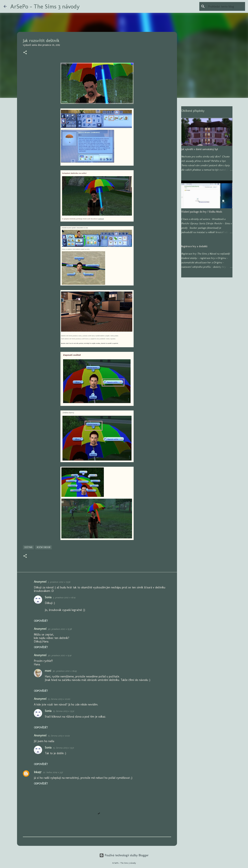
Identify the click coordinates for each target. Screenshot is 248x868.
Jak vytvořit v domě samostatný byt (200, 149)
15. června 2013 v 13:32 (64, 711)
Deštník (28, 547)
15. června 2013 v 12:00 (59, 699)
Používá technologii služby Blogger (124, 855)
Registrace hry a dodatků (194, 246)
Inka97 (38, 772)
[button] (25, 53)
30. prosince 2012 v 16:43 (65, 671)
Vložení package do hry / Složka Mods (202, 212)
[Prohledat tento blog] (226, 6)
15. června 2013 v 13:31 (63, 748)
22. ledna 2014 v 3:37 (53, 772)
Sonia (48, 597)
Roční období (44, 547)
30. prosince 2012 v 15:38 (60, 629)
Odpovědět (41, 621)
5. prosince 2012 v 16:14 (64, 597)
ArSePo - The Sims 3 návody (45, 6)
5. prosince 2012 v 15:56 (59, 582)
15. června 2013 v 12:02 (59, 736)
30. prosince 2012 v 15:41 (60, 655)
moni (48, 671)
